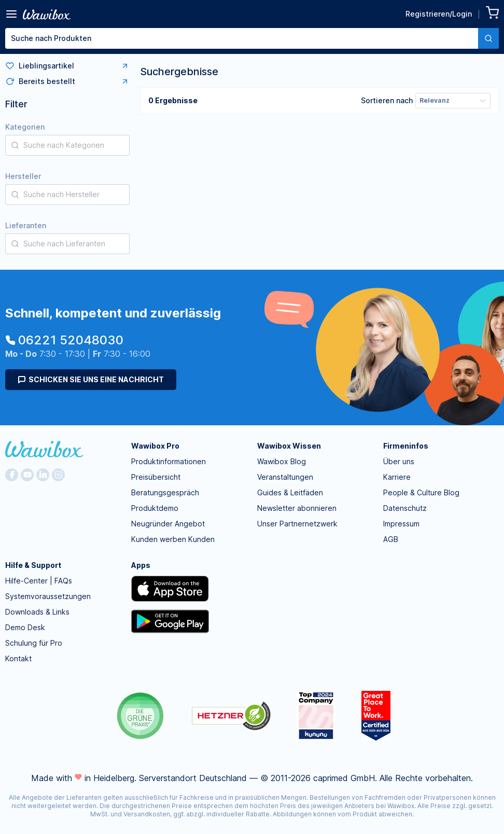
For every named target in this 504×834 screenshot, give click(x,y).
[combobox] (252, 38)
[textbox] (242, 38)
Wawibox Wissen (289, 446)
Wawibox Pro (155, 446)
